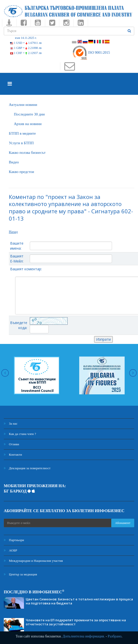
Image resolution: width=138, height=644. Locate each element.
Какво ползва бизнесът (27, 153)
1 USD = (26, 43)
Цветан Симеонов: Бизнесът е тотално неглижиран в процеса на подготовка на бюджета (79, 601)
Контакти (13, 455)
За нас (11, 423)
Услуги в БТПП (21, 143)
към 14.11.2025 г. (26, 38)
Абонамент (123, 523)
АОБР (10, 550)
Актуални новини (23, 105)
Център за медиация (20, 574)
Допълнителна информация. (84, 636)
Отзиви (11, 444)
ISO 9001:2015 (91, 53)
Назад (13, 232)
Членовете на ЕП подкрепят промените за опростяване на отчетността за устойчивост (76, 622)
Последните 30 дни (29, 114)
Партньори (14, 540)
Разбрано (115, 636)
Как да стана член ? (20, 434)
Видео (14, 162)
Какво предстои (21, 172)
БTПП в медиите (22, 133)
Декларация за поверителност (27, 468)
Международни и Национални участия (33, 561)
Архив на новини (28, 124)
